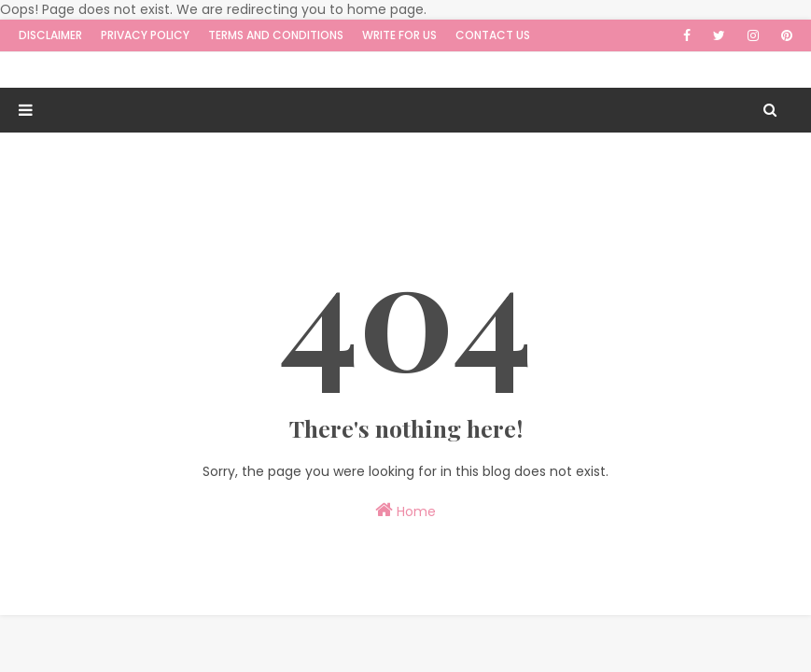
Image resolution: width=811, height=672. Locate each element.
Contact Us (493, 35)
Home (405, 511)
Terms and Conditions (276, 35)
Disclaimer (50, 35)
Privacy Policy (145, 35)
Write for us (399, 35)
